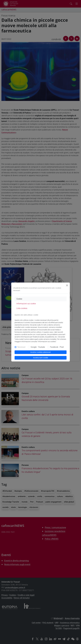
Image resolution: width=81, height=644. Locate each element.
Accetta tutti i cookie (41, 358)
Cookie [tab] (19, 299)
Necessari (21, 347)
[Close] (67, 285)
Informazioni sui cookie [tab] (26, 304)
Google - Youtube (38, 347)
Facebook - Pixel (57, 347)
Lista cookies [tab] (22, 308)
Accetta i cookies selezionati (40, 352)
